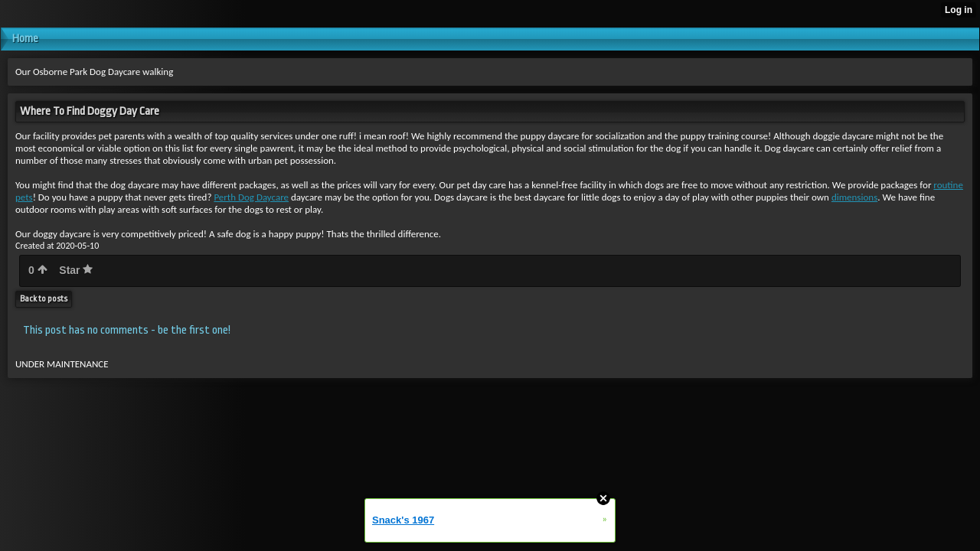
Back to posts (44, 299)
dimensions (854, 197)
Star (76, 270)
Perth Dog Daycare (251, 197)
